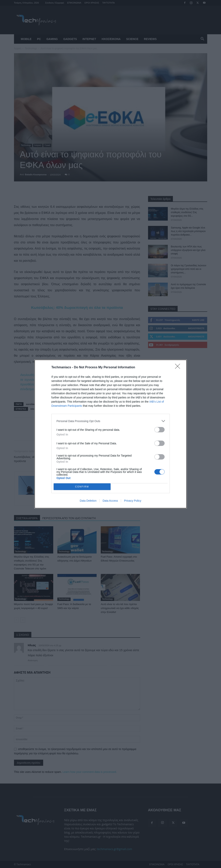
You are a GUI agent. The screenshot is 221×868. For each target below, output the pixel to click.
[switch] (159, 430)
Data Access (110, 501)
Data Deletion (88, 501)
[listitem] (111, 421)
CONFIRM (82, 487)
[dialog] (111, 434)
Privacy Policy (133, 501)
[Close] (179, 368)
